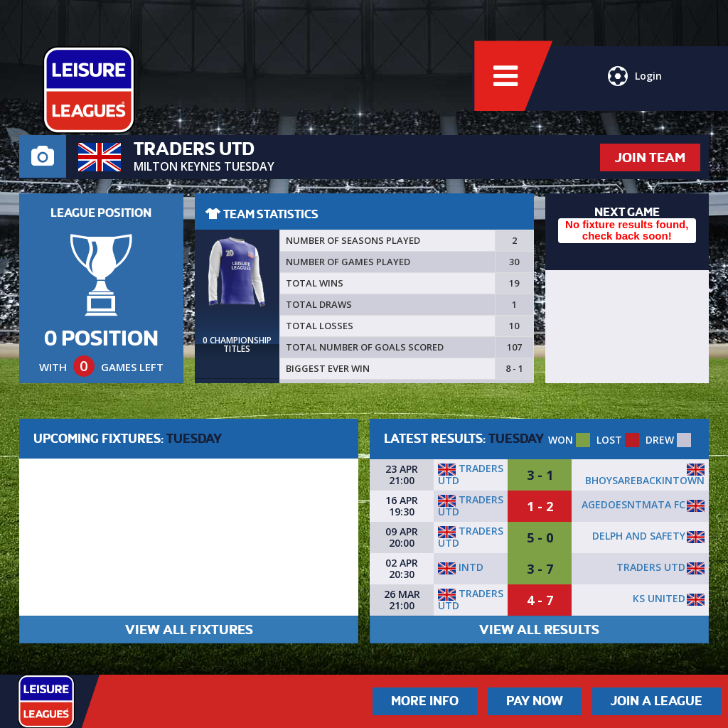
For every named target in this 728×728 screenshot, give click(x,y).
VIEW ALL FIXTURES (189, 630)
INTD (461, 567)
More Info (425, 701)
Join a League (657, 701)
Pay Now (535, 701)
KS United (659, 598)
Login (634, 82)
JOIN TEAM (650, 157)
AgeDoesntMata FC (633, 504)
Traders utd (471, 474)
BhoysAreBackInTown (645, 480)
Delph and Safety (639, 536)
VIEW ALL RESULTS (539, 630)
